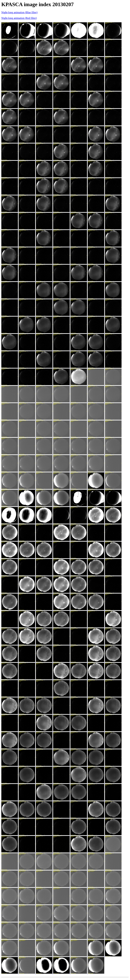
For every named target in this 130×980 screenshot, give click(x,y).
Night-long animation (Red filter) (19, 18)
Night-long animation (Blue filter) (19, 12)
